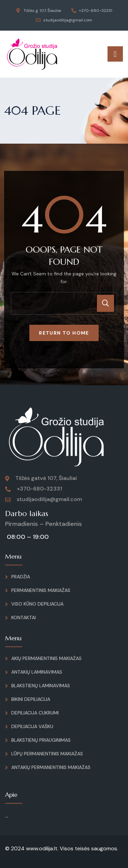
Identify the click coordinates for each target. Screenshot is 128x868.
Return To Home (64, 333)
